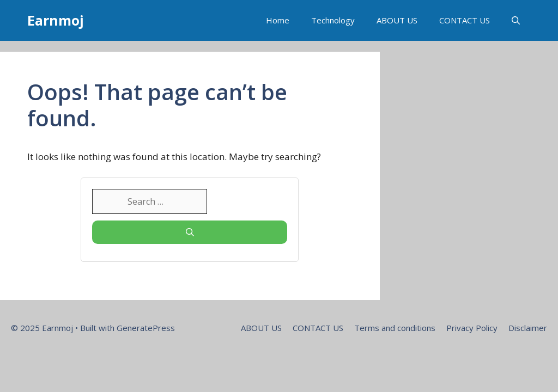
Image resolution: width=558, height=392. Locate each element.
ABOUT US (397, 20)
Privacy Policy (472, 328)
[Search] (190, 232)
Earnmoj (56, 20)
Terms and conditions (395, 328)
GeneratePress (146, 328)
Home (278, 20)
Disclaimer (528, 328)
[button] (516, 20)
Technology (333, 20)
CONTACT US (465, 20)
